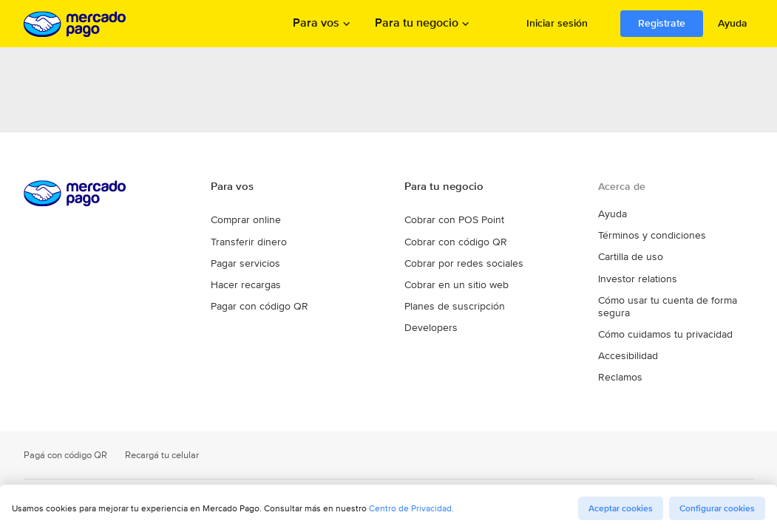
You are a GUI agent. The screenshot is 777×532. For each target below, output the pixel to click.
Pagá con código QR (64, 459)
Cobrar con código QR (449, 260)
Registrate (662, 23)
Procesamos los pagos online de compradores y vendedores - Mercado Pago (76, 24)
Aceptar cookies (621, 508)
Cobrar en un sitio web (451, 303)
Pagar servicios (242, 281)
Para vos (316, 24)
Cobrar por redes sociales (457, 281)
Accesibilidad (625, 362)
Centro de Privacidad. (411, 508)
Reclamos (618, 383)
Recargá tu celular (157, 459)
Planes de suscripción (449, 324)
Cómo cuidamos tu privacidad (659, 341)
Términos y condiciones (646, 259)
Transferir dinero (244, 260)
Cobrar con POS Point (449, 238)
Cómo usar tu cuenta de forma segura (676, 321)
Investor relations (633, 300)
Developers (428, 345)
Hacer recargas (242, 303)
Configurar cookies (717, 508)
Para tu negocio (417, 24)
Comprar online (242, 238)
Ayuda (733, 23)
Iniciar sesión (557, 23)
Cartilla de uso (628, 279)
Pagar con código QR (254, 324)
